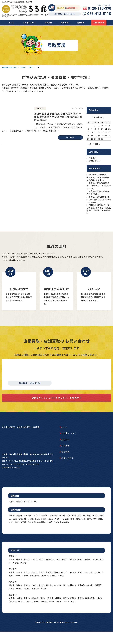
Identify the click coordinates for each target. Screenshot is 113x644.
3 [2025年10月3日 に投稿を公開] (102, 136)
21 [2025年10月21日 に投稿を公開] (92, 147)
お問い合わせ (99, 23)
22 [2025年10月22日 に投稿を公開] (95, 147)
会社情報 (81, 23)
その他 (93, 169)
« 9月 (89, 155)
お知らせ (95, 172)
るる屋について (29, 23)
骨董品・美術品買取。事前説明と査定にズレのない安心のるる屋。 (99, 211)
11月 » (97, 155)
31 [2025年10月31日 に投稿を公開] (102, 150)
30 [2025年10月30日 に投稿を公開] (99, 150)
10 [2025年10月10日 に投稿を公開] (102, 140)
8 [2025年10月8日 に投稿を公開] (95, 140)
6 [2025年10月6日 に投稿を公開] (88, 140)
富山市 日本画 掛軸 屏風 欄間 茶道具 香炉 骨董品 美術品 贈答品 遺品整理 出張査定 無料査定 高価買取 (58, 128)
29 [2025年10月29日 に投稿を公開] (95, 150)
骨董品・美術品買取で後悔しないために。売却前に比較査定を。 (99, 197)
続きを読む (70, 148)
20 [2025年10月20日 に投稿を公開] (88, 147)
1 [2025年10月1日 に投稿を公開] (95, 136)
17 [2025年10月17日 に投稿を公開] (102, 143)
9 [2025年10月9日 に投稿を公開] (99, 140)
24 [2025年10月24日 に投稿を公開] (102, 147)
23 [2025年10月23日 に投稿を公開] (99, 147)
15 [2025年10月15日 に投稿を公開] (95, 143)
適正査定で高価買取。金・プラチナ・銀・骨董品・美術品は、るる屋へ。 (99, 188)
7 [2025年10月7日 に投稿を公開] (92, 140)
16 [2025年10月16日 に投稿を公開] (99, 143)
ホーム (11, 23)
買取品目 (48, 23)
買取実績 (65, 23)
